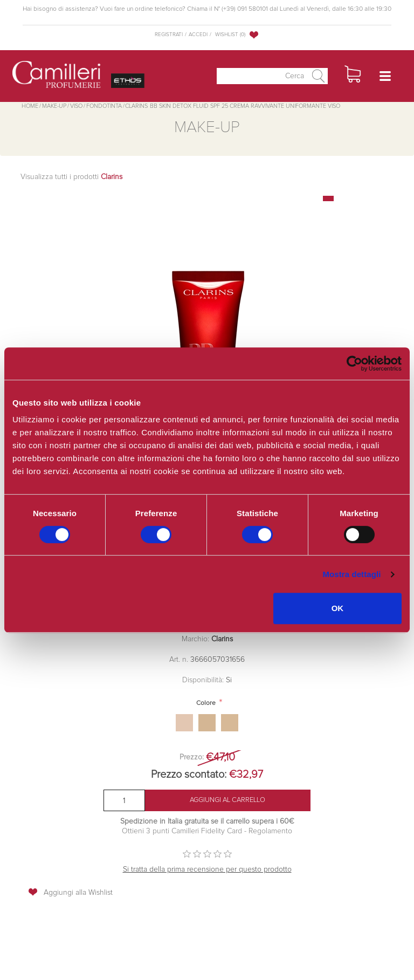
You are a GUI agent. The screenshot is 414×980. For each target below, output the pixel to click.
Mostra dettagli (351, 574)
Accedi (198, 35)
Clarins (222, 639)
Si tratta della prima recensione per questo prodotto (207, 869)
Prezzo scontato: (189, 775)
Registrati (169, 35)
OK (338, 608)
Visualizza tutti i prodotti (71, 177)
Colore (206, 703)
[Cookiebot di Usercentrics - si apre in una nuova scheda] (354, 364)
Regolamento (269, 831)
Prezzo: (192, 757)
